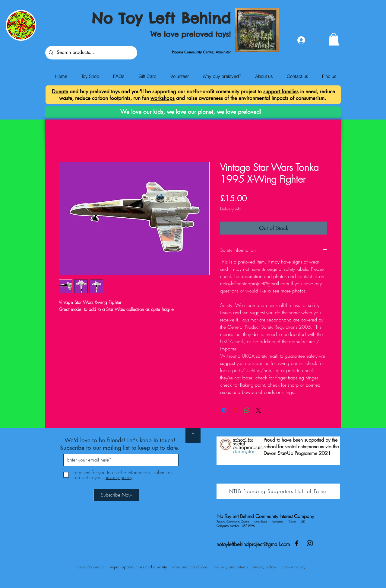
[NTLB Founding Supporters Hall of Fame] (278, 491)
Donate (60, 91)
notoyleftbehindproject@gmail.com (253, 544)
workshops (163, 98)
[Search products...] (91, 53)
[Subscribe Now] (116, 495)
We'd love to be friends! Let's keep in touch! (120, 440)
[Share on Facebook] (224, 410)
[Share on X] (258, 410)
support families (281, 91)
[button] (334, 39)
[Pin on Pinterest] (236, 410)
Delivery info (231, 209)
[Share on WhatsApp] (247, 410)
